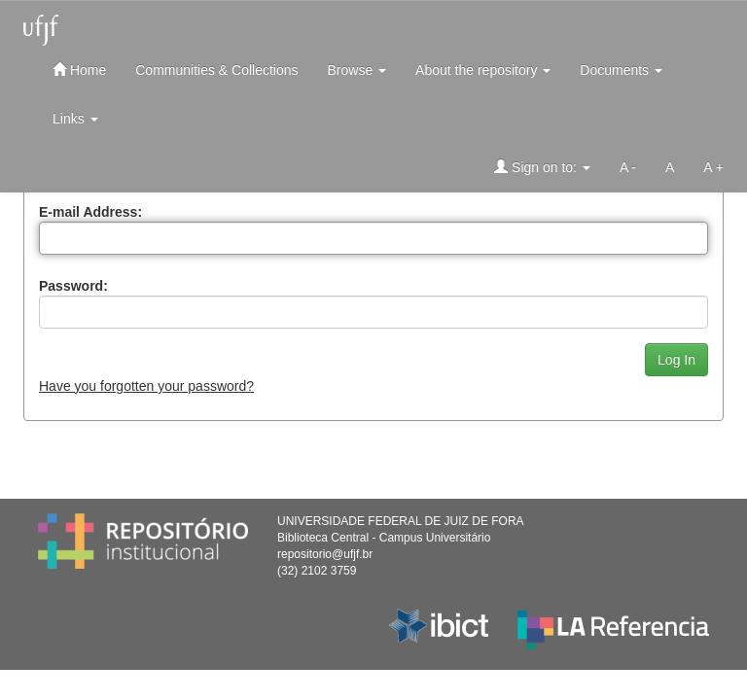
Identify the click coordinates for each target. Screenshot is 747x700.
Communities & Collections (216, 70)
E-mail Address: (90, 212)
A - (628, 167)
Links (75, 119)
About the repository (483, 70)
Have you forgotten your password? (146, 386)
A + (713, 167)
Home (79, 70)
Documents (621, 70)
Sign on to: (542, 167)
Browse (357, 70)
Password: (73, 286)
